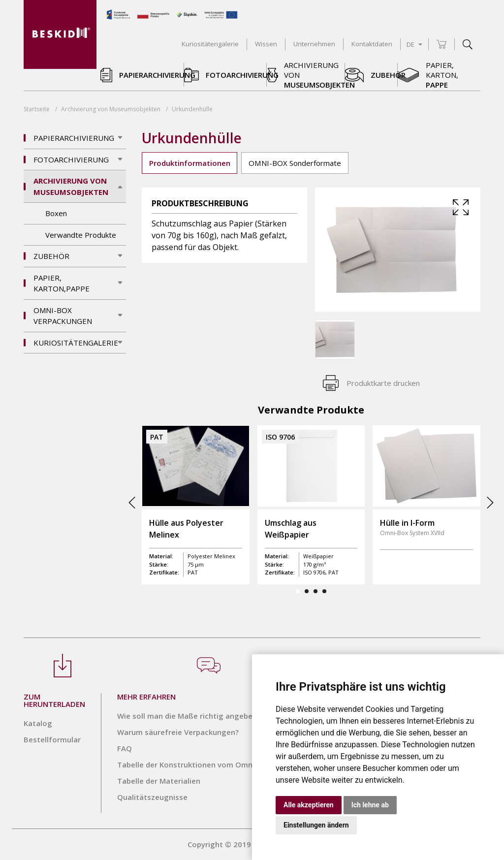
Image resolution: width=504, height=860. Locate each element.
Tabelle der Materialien (159, 781)
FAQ (125, 748)
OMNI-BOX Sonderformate (295, 163)
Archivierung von (111, 109)
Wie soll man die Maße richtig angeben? (189, 716)
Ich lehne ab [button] (370, 805)
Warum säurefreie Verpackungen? (178, 732)
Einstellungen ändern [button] (316, 825)
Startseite (37, 109)
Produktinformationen (190, 163)
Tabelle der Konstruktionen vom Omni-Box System (208, 764)
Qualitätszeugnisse (152, 797)
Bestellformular (52, 739)
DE (414, 44)
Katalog (38, 723)
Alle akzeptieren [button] (309, 805)
